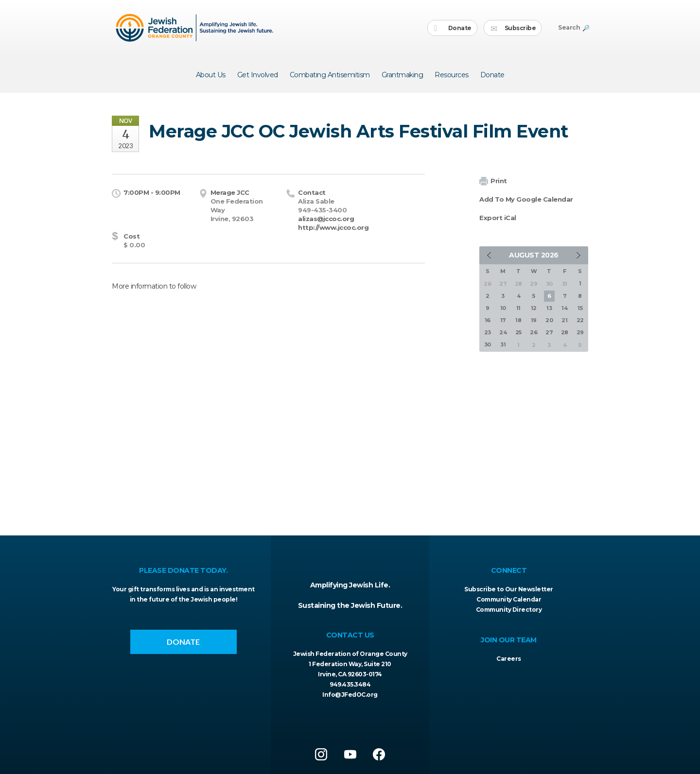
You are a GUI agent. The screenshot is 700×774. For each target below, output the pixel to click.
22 (580, 320)
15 (580, 308)
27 (549, 332)
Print (493, 181)
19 (534, 320)
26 (534, 332)
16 (488, 320)
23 (488, 332)
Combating (330, 75)
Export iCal (498, 218)
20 (549, 320)
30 (488, 344)
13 (549, 308)
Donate (453, 28)
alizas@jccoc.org (326, 219)
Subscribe (513, 28)
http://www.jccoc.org (333, 227)
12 (534, 308)
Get (258, 75)
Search (573, 27)
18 (518, 320)
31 (503, 344)
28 (565, 332)
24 (503, 332)
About (211, 75)
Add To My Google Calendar (526, 199)
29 (580, 332)
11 (518, 308)
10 (503, 308)
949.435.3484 (350, 684)
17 (503, 320)
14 (564, 308)
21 (564, 320)
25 (518, 332)
